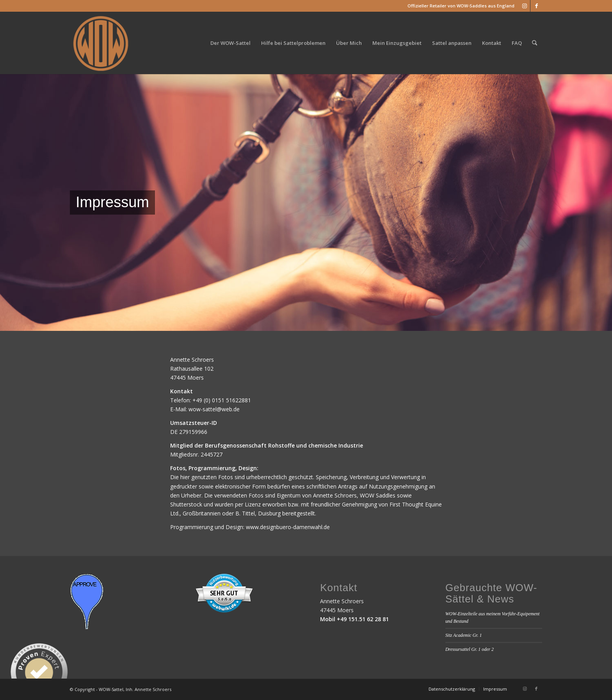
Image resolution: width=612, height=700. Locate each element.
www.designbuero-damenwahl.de (288, 527)
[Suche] (535, 43)
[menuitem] (230, 43)
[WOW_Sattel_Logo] (101, 43)
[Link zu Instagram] (524, 6)
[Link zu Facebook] (536, 6)
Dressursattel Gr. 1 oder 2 (470, 649)
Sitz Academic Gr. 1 (464, 635)
